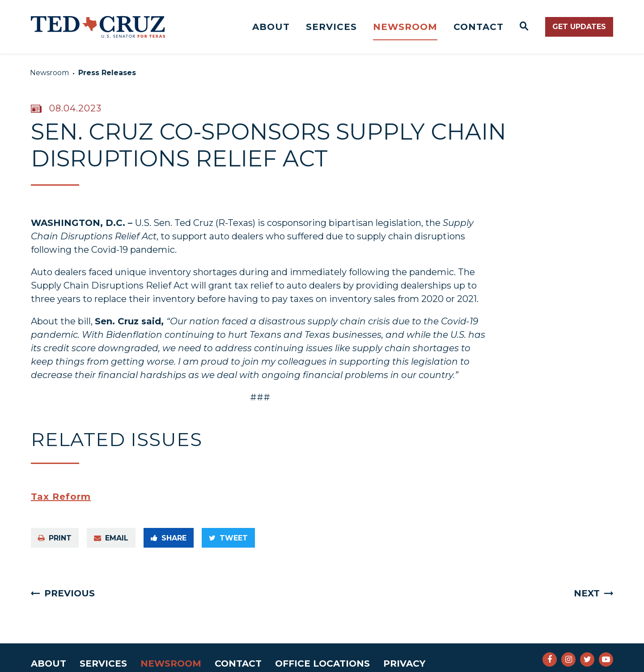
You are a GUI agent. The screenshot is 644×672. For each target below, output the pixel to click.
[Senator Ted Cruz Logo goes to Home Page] (98, 27)
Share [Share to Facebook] (169, 538)
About (271, 27)
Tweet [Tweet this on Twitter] (228, 538)
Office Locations (322, 663)
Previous (70, 593)
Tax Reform (61, 497)
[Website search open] (524, 27)
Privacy (404, 663)
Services (331, 27)
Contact (479, 27)
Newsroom (405, 27)
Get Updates (579, 27)
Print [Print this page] (55, 538)
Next (587, 593)
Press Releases (107, 73)
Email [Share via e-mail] (111, 538)
